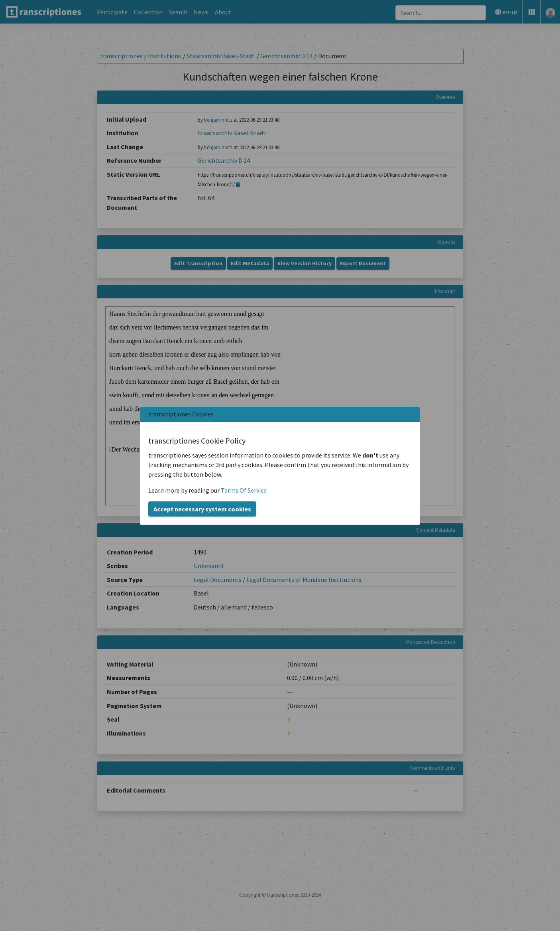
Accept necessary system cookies (202, 509)
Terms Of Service (244, 490)
